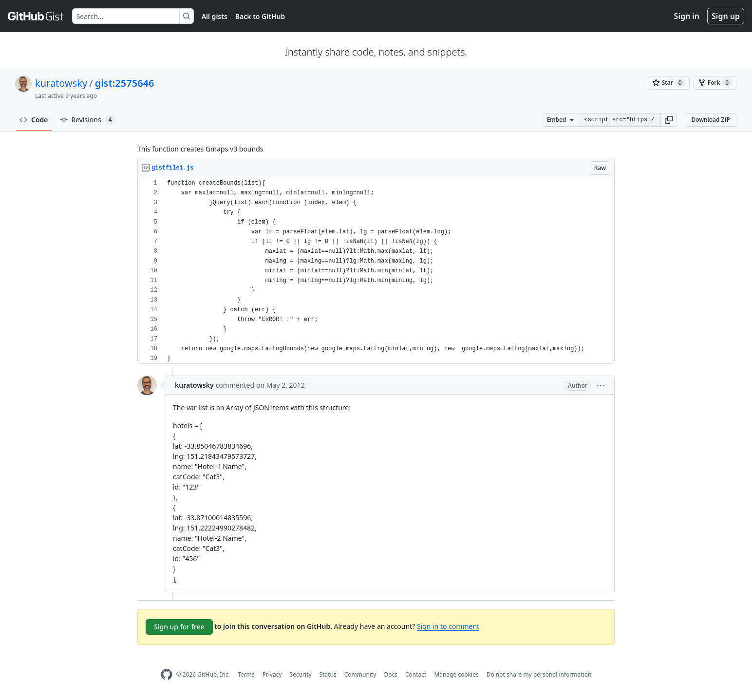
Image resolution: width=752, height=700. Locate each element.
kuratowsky (61, 83)
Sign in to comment (448, 626)
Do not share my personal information (539, 674)
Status (328, 674)
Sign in (687, 16)
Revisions (88, 120)
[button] (669, 120)
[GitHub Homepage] (167, 674)
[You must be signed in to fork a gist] (715, 83)
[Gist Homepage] (36, 16)
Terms (246, 674)
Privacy (272, 674)
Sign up (726, 16)
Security (301, 674)
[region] (376, 271)
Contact (416, 674)
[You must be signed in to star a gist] (669, 83)
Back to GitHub (260, 16)
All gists (215, 16)
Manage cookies (456, 674)
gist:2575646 (125, 83)
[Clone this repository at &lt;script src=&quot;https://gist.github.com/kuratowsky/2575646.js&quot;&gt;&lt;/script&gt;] (619, 120)
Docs (391, 674)
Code (34, 120)
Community (360, 674)
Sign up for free (179, 627)
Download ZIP (711, 120)
